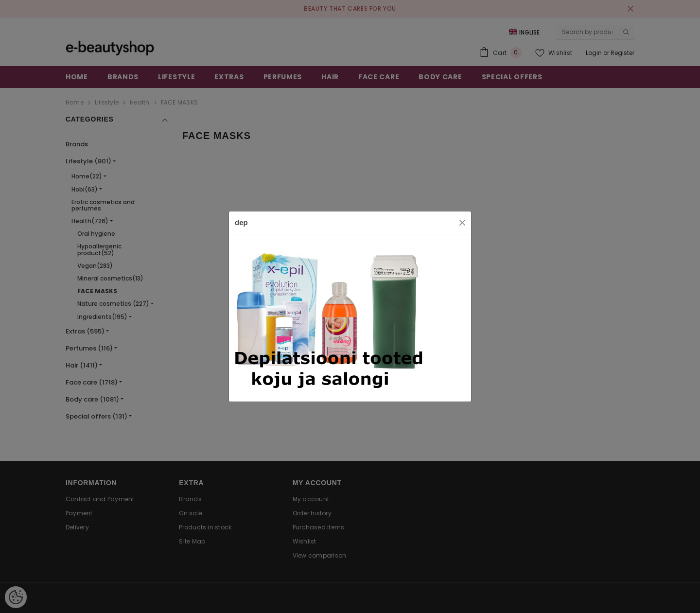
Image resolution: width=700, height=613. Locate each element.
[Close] (462, 223)
